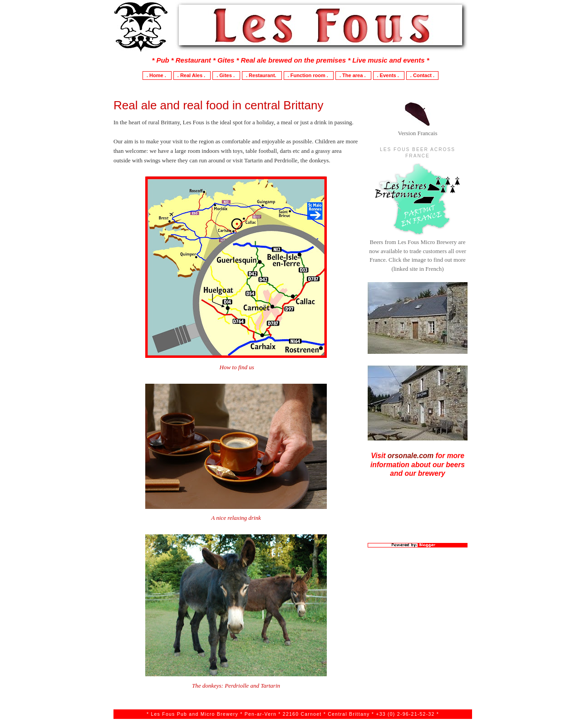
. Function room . (309, 75)
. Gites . (226, 75)
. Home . (157, 75)
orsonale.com (411, 456)
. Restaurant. (262, 75)
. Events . (389, 75)
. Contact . (422, 75)
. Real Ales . (192, 75)
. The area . (353, 75)
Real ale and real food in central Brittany (219, 105)
